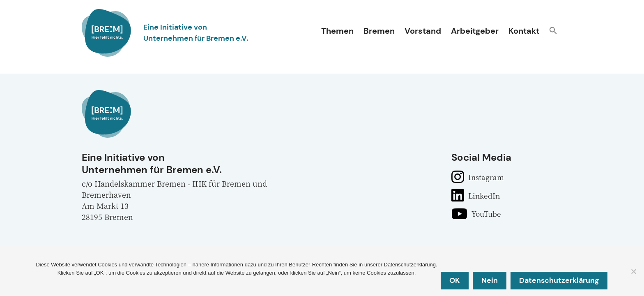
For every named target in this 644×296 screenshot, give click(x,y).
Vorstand (423, 31)
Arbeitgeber (475, 31)
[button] (553, 31)
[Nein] (633, 272)
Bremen (379, 31)
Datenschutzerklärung (560, 281)
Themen (337, 31)
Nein (490, 281)
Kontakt (524, 31)
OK (455, 281)
